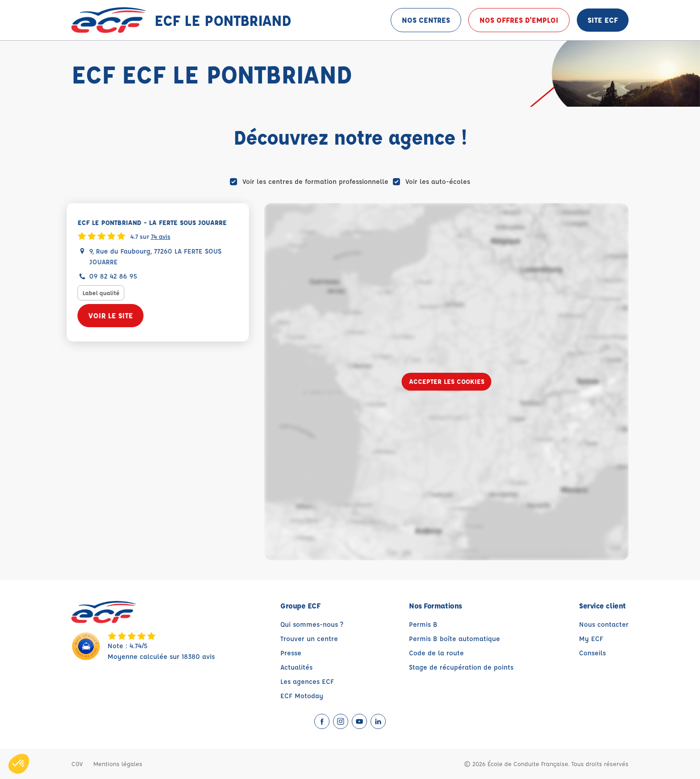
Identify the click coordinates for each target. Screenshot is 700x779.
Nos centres (426, 20)
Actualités (296, 667)
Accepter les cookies (447, 381)
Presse (291, 653)
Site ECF (603, 20)
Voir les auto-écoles (438, 181)
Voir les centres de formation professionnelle (315, 181)
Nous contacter (604, 624)
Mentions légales (118, 764)
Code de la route (436, 653)
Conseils (592, 653)
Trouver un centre (309, 639)
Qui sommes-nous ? (312, 624)
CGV (77, 764)
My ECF (591, 639)
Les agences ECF (307, 681)
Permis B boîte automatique (454, 639)
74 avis (165, 236)
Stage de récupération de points (461, 667)
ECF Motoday (302, 696)
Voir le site (115, 315)
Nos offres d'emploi (519, 20)
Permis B (423, 624)
